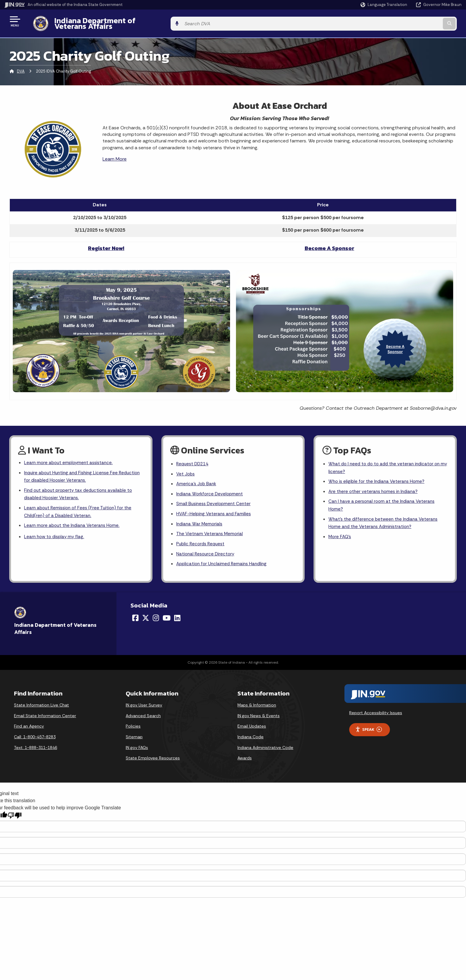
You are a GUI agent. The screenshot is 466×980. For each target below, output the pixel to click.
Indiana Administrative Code (265, 748)
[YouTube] (167, 618)
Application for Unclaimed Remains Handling (223, 564)
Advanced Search (143, 716)
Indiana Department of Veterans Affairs (119, 21)
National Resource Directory (207, 554)
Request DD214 (194, 460)
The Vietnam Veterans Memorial (211, 533)
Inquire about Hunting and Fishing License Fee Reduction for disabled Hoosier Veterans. (73, 473)
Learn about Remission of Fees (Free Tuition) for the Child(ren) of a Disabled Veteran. (80, 510)
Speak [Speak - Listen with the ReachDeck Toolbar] (369, 730)
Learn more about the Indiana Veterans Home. (74, 525)
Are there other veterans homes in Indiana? (375, 489)
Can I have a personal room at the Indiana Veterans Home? (384, 503)
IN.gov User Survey (144, 706)
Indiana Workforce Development (211, 491)
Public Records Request (202, 543)
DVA (21, 67)
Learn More (115, 154)
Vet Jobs (186, 470)
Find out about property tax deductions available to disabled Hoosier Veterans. (81, 491)
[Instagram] (156, 618)
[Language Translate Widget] (384, 5)
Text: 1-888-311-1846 (36, 748)
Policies (133, 727)
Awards (245, 758)
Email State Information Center (45, 716)
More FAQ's (340, 536)
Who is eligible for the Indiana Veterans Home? (378, 478)
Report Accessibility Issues (376, 713)
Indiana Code (251, 737)
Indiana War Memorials (200, 523)
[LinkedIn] (177, 618)
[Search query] (408, 21)
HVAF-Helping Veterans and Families (215, 512)
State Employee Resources (153, 758)
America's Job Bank (197, 481)
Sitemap (134, 737)
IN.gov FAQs (137, 748)
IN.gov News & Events (259, 716)
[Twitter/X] (146, 618)
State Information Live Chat (41, 706)
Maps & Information (257, 706)
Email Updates (252, 727)
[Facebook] (135, 618)
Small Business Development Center (215, 501)
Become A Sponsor (329, 244)
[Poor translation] (15, 816)
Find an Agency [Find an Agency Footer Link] (29, 727)
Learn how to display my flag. (56, 536)
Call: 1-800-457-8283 (35, 737)
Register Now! (106, 244)
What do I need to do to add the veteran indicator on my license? (387, 464)
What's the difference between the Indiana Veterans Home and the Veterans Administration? (385, 522)
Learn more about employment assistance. (70, 459)
